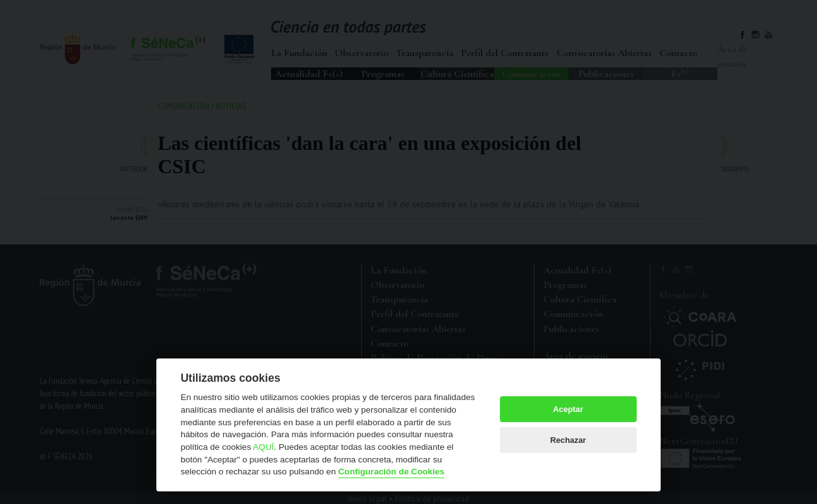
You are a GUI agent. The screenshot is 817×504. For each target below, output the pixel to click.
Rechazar (568, 440)
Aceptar (568, 409)
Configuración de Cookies (391, 472)
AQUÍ (263, 447)
